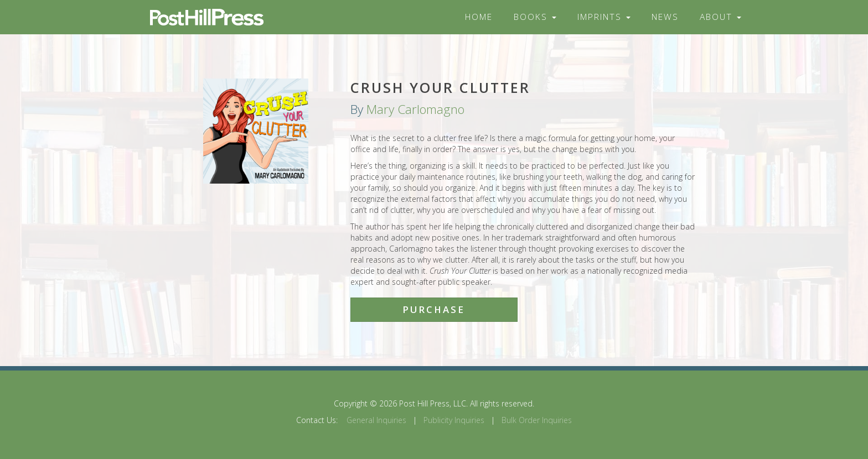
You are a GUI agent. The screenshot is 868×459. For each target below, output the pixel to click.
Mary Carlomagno (415, 109)
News (665, 17)
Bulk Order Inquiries (537, 420)
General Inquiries (376, 420)
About (720, 17)
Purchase (434, 309)
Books (535, 17)
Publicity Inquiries (454, 420)
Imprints (604, 17)
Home (479, 17)
